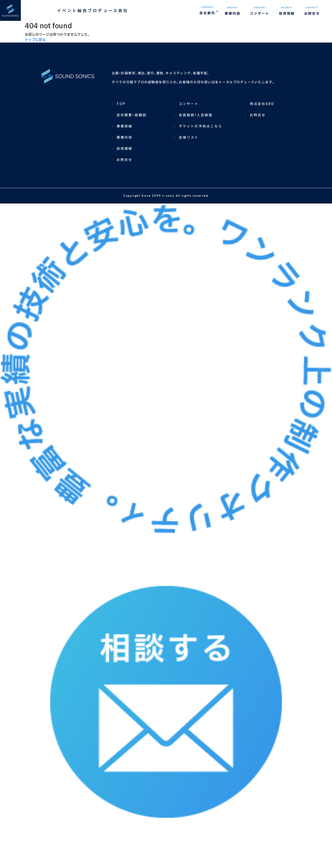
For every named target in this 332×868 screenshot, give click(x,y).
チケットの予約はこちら (201, 126)
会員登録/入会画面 (196, 115)
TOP (121, 104)
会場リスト (189, 138)
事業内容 (124, 138)
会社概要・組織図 (132, 115)
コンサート (189, 104)
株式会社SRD (262, 104)
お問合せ (124, 160)
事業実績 (124, 126)
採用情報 (124, 149)
